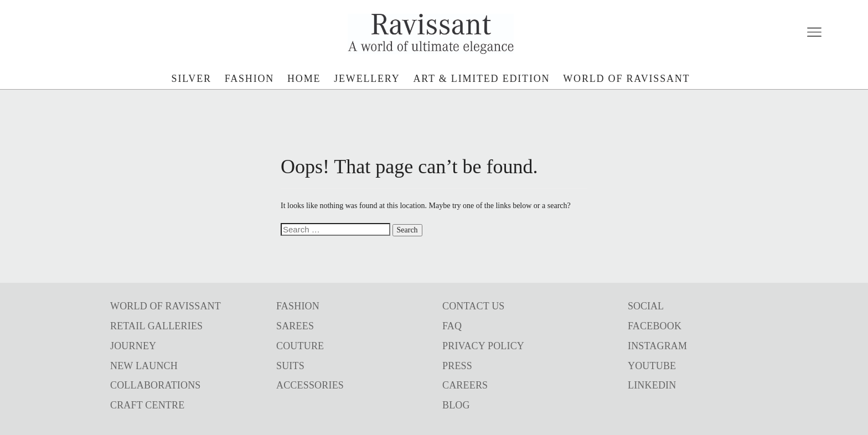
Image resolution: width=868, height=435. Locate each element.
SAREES (295, 326)
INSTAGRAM (657, 346)
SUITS (290, 366)
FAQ (452, 326)
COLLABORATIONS (156, 385)
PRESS (457, 366)
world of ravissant (626, 79)
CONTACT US (474, 306)
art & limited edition (481, 79)
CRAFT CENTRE (147, 405)
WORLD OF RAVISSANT (166, 306)
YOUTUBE (652, 366)
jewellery (367, 79)
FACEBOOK (655, 326)
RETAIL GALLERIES (156, 326)
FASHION (298, 306)
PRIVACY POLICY (483, 346)
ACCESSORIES (310, 385)
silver (192, 79)
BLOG (456, 405)
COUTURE (300, 346)
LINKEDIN (652, 385)
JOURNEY (133, 346)
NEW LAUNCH (144, 366)
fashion (249, 79)
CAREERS (465, 385)
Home (304, 79)
